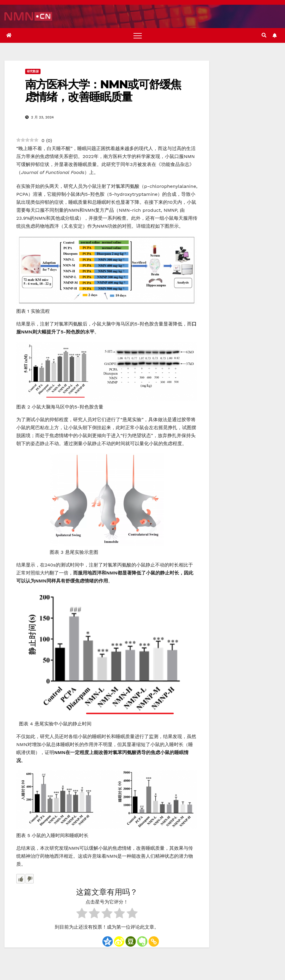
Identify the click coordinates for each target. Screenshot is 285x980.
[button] (264, 35)
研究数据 (33, 71)
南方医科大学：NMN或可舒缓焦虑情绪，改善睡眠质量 (103, 91)
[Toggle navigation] (138, 35)
